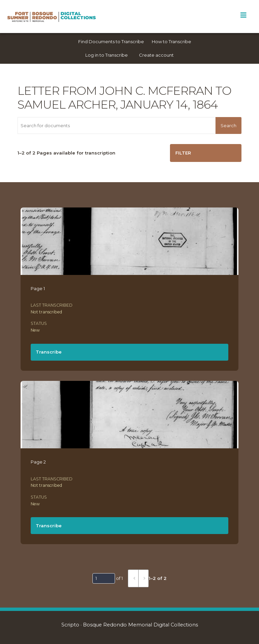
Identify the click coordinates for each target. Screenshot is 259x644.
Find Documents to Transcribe (111, 41)
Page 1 (38, 288)
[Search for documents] (117, 125)
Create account (156, 55)
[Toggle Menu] (243, 15)
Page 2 (38, 462)
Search (228, 125)
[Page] (104, 578)
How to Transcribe (171, 41)
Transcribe (49, 352)
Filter (183, 153)
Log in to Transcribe (107, 55)
